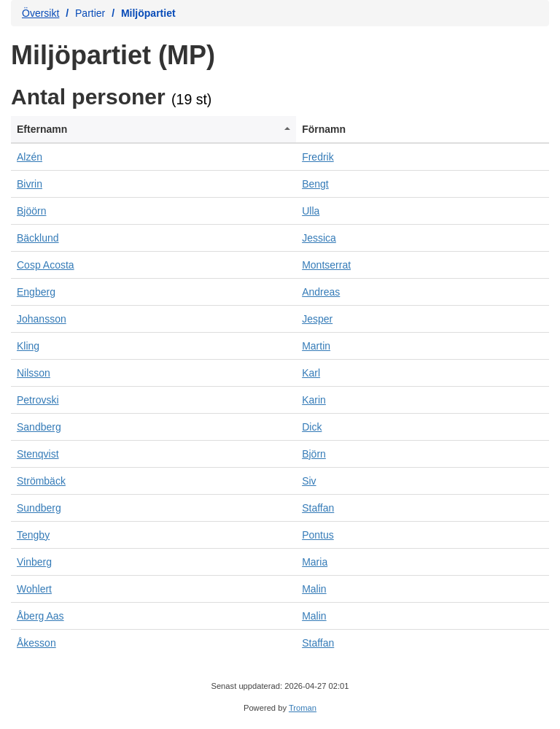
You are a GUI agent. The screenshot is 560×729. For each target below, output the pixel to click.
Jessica (319, 238)
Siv (309, 481)
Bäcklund (38, 238)
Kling (28, 346)
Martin (316, 346)
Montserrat (326, 265)
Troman (303, 708)
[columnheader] (153, 130)
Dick (312, 427)
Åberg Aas (40, 616)
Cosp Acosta (46, 265)
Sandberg (39, 427)
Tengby (33, 535)
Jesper (317, 319)
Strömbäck (41, 481)
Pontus (318, 535)
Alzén (30, 157)
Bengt (315, 184)
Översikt (40, 13)
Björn (314, 454)
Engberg (36, 292)
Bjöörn (31, 211)
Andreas (321, 292)
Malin (314, 589)
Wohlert (34, 589)
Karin (314, 400)
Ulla (311, 211)
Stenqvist (38, 454)
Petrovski (38, 400)
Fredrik (318, 157)
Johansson (42, 319)
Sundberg (39, 508)
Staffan (318, 508)
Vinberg (34, 562)
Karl (311, 373)
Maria (315, 562)
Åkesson (36, 643)
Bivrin (30, 184)
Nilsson (34, 373)
